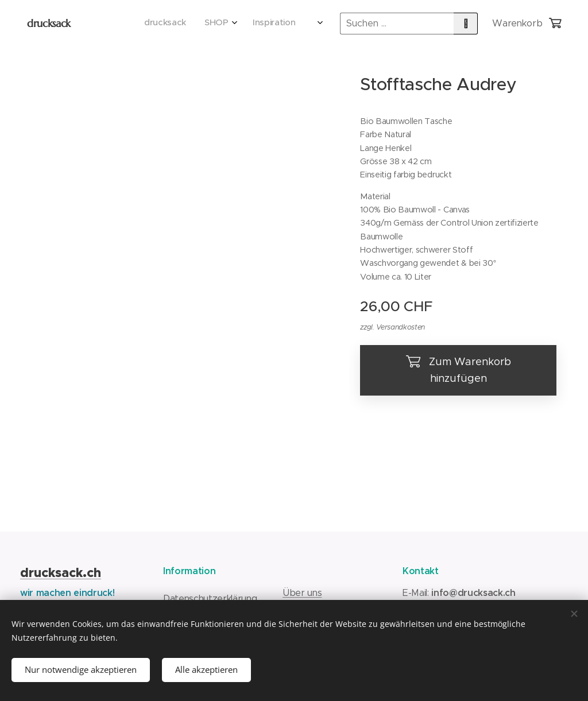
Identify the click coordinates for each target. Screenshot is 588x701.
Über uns (302, 593)
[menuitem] (225, 24)
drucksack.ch (61, 573)
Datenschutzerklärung (210, 599)
